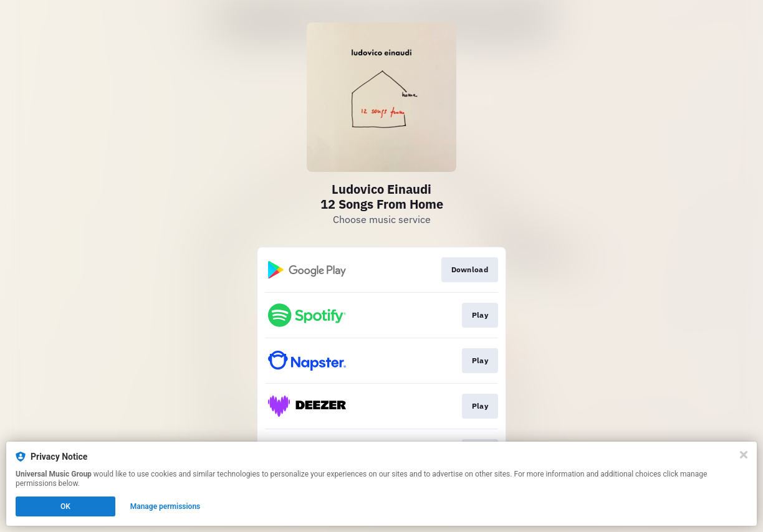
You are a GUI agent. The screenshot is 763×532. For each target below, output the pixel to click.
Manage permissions (166, 506)
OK (65, 506)
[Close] (744, 455)
